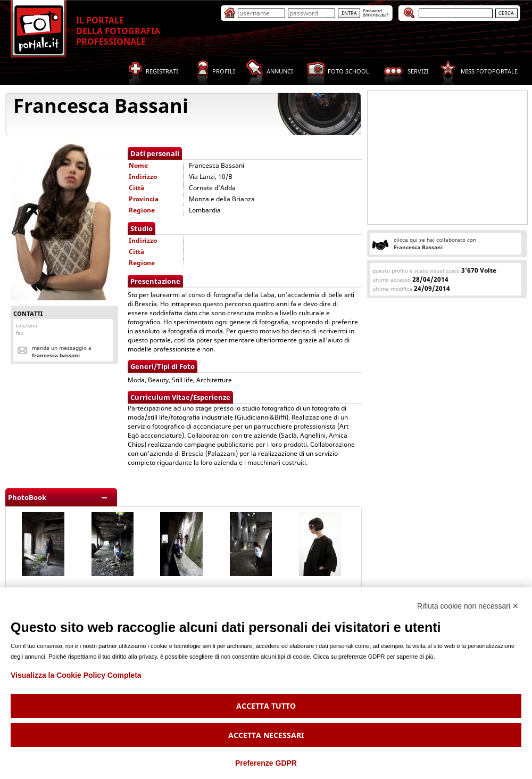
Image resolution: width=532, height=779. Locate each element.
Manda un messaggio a (62, 351)
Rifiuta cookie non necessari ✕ (468, 606)
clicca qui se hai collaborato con (435, 243)
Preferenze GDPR (266, 763)
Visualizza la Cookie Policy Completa (76, 675)
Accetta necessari (266, 735)
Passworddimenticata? (376, 13)
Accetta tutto (266, 706)
